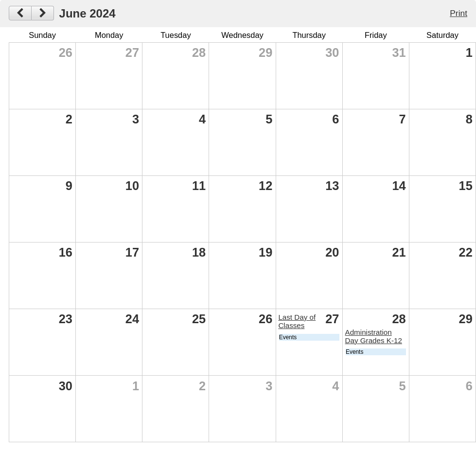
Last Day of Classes (297, 321)
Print (458, 13)
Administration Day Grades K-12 (374, 336)
